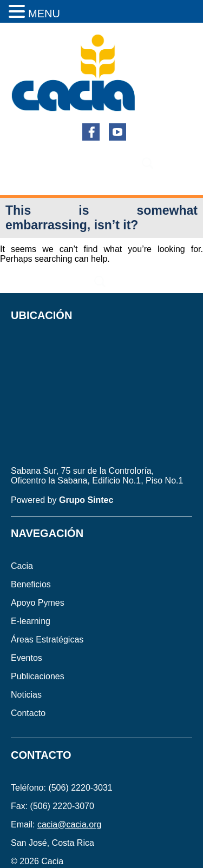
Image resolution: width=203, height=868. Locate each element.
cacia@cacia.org (70, 824)
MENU (44, 14)
